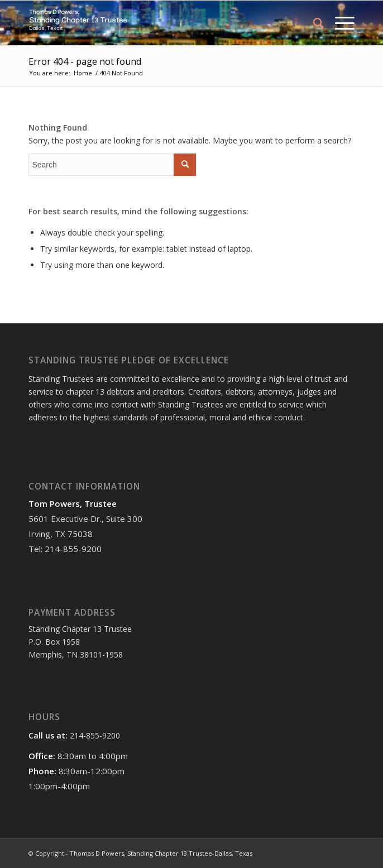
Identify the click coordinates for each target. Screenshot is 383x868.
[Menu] (339, 23)
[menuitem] (313, 23)
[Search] (313, 23)
